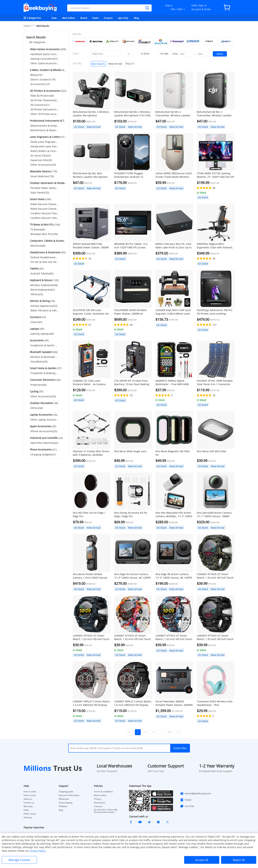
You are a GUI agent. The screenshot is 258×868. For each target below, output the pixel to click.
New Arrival (115, 64)
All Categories (37, 42)
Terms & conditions (103, 792)
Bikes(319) (36, 75)
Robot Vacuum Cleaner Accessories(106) (44, 209)
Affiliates (63, 806)
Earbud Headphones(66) (44, 257)
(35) (36, 391)
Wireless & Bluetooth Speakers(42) (44, 357)
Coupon (108, 18)
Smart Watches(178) (42, 176)
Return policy (100, 795)
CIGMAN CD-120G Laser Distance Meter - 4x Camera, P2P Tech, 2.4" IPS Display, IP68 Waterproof (91, 383)
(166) (45, 225)
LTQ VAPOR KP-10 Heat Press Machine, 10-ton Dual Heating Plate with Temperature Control (133, 383)
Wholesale (64, 799)
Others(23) (37, 294)
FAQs (26, 810)
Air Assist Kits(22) (41, 156)
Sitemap (28, 817)
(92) (47, 252)
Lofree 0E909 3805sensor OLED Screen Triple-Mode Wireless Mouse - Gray (174, 175)
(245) (48, 121)
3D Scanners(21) (40, 105)
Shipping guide (66, 792)
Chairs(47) (36, 322)
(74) (42, 301)
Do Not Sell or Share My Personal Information (106, 811)
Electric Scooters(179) (43, 79)
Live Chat (187, 806)
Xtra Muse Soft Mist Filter (212, 451)
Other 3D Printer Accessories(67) (44, 114)
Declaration (100, 803)
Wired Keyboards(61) (43, 290)
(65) (36, 269)
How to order (30, 792)
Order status (30, 814)
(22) (46, 438)
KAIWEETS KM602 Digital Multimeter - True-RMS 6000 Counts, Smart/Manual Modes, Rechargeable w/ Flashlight (173, 383)
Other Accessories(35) (43, 396)
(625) (48, 70)
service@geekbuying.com (196, 794)
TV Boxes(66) (38, 229)
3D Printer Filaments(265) (44, 100)
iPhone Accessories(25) (44, 431)
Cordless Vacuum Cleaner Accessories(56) (44, 218)
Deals (95, 18)
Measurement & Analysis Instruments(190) (44, 126)
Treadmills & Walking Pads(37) (44, 373)
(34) (44, 403)
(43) (39, 340)
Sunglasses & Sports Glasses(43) (44, 345)
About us (28, 799)
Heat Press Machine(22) (44, 443)
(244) (40, 199)
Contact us (29, 803)
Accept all (202, 860)
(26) (43, 415)
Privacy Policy (38, 851)
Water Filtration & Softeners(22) (44, 310)
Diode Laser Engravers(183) (44, 142)
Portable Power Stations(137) (44, 188)
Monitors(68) (38, 246)
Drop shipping (66, 803)
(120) (44, 280)
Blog (136, 18)
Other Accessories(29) (43, 165)
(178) (43, 171)
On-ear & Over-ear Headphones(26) (44, 262)
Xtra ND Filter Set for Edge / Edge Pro (89, 514)
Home (27, 26)
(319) (48, 137)
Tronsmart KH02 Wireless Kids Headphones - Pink (215, 703)
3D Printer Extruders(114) (44, 109)
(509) (48, 49)
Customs (98, 806)
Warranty (28, 806)
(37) (45, 368)
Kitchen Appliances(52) (44, 306)
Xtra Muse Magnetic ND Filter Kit (173, 453)
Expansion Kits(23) (41, 160)
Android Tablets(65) (42, 273)
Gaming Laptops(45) (42, 334)
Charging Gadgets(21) (43, 454)
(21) (43, 449)
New (54, 18)
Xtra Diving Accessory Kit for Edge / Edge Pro (131, 514)
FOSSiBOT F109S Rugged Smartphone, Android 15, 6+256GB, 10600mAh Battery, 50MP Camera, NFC (131, 175)
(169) (48, 183)
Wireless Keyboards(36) (44, 285)
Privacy (97, 799)
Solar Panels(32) (40, 192)
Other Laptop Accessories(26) (44, 420)
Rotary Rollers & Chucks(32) (44, 151)
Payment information (69, 795)
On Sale (162, 54)
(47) (38, 317)
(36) (45, 380)
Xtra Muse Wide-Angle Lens (130, 451)
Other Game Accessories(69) (44, 63)
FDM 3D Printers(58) (42, 96)
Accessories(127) (40, 84)
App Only (123, 18)
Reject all (239, 860)
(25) (43, 426)
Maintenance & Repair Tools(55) (44, 130)
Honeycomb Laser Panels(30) (44, 146)
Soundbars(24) (39, 361)
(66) (43, 352)
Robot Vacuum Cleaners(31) (44, 204)
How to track (30, 795)
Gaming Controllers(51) (44, 59)
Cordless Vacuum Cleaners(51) (44, 213)
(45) (37, 329)
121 (169, 732)
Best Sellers (69, 18)
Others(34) (37, 408)
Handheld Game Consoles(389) (44, 54)
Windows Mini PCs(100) (44, 234)
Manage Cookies (19, 860)
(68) (48, 241)
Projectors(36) (38, 385)
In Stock (143, 54)
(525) (48, 91)
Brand (84, 18)
